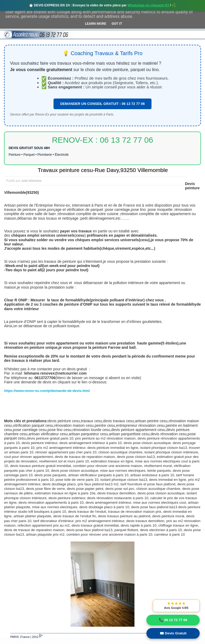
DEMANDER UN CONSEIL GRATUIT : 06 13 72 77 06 (102, 104)
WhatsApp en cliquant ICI (148, 5)
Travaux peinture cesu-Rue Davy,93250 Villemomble (103, 170)
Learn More (96, 24)
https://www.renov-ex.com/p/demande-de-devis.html (47, 391)
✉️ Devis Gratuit (173, 633)
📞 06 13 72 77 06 (173, 620)
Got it (117, 24)
